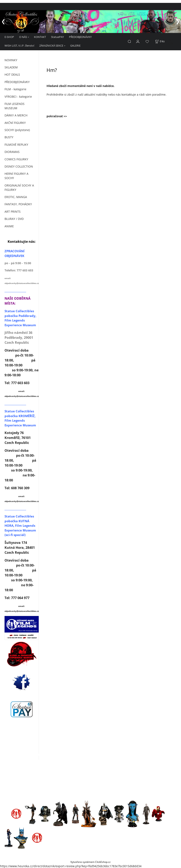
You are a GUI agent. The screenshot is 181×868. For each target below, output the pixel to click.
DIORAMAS (12, 152)
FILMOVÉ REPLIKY (16, 144)
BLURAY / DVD (14, 219)
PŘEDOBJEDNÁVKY (80, 37)
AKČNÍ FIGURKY (15, 123)
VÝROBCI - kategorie (18, 96)
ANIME (9, 226)
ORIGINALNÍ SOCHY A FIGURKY (19, 187)
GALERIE (75, 45)
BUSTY (9, 137)
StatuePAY (57, 37)
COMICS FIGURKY (16, 159)
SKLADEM (11, 67)
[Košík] (160, 41)
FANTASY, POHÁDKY (18, 204)
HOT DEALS (12, 74)
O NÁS (23, 37)
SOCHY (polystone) (17, 130)
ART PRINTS (13, 211)
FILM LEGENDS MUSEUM (15, 106)
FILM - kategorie (15, 89)
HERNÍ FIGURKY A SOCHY (16, 176)
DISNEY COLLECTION (19, 166)
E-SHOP (9, 37)
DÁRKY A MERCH (16, 115)
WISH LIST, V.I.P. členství (19, 45)
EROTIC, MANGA (16, 197)
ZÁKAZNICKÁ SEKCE (51, 45)
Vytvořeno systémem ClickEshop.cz (90, 862)
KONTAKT (40, 37)
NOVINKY (11, 60)
